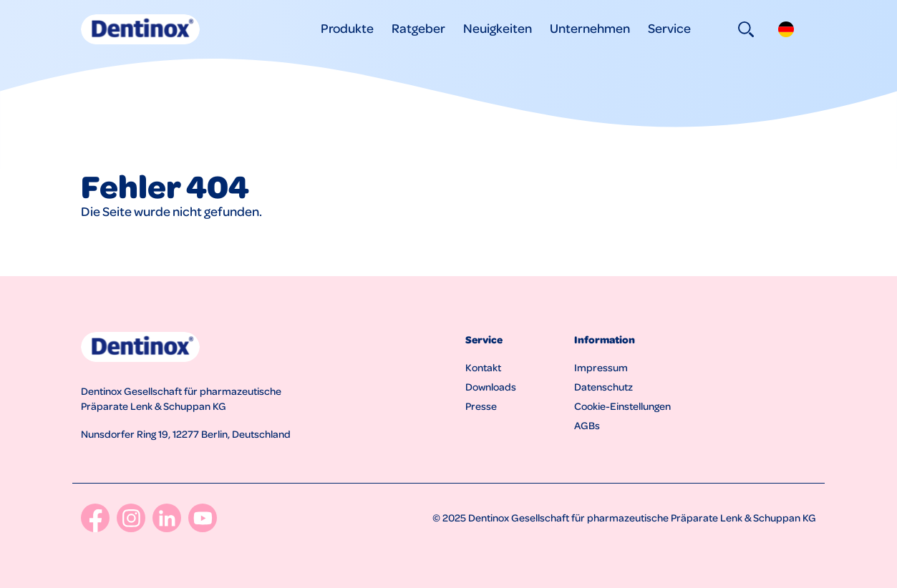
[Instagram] (131, 518)
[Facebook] (95, 518)
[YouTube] (203, 518)
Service (669, 28)
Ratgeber (418, 28)
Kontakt (483, 367)
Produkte (347, 28)
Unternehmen (590, 28)
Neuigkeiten (498, 28)
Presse (481, 406)
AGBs (587, 425)
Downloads (491, 386)
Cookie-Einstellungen (622, 406)
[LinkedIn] (167, 518)
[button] (786, 29)
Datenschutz (603, 386)
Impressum (601, 367)
